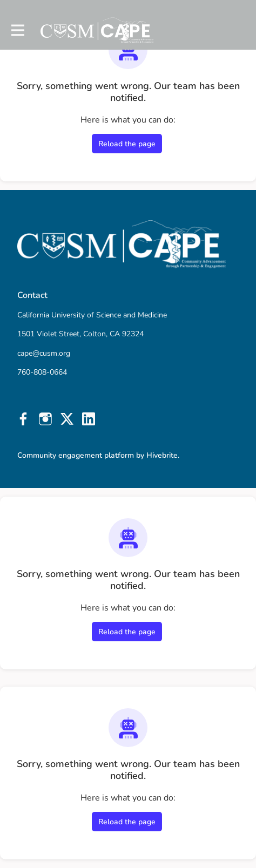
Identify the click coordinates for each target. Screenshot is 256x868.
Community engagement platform (76, 455)
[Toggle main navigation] (17, 30)
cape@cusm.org (44, 353)
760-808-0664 (42, 372)
